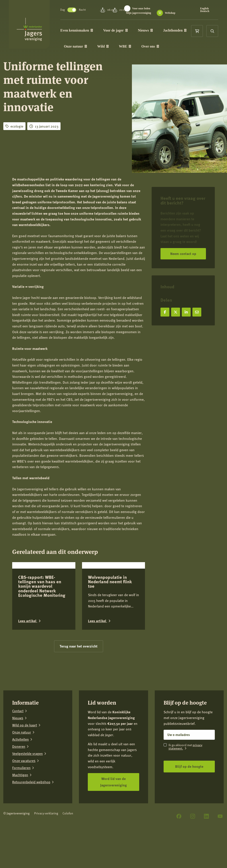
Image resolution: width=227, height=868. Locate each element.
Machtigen (20, 808)
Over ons (151, 46)
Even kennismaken (77, 30)
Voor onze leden (142, 8)
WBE (125, 46)
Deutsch (205, 11)
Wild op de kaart (25, 758)
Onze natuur (76, 46)
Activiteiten (21, 772)
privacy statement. (185, 779)
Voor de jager (116, 30)
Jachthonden (175, 30)
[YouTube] (220, 849)
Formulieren (21, 800)
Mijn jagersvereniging (139, 13)
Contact (18, 744)
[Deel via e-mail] (197, 312)
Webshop (170, 13)
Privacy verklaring (46, 846)
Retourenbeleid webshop (31, 815)
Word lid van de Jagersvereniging (113, 814)
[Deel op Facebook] (165, 312)
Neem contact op (183, 254)
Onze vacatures (24, 793)
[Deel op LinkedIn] (186, 312)
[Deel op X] (176, 312)
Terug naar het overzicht (79, 679)
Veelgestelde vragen (27, 786)
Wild (103, 46)
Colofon (68, 846)
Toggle (72, 10)
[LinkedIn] (206, 849)
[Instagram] (193, 849)
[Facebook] (179, 849)
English (204, 8)
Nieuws (146, 30)
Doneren (19, 779)
